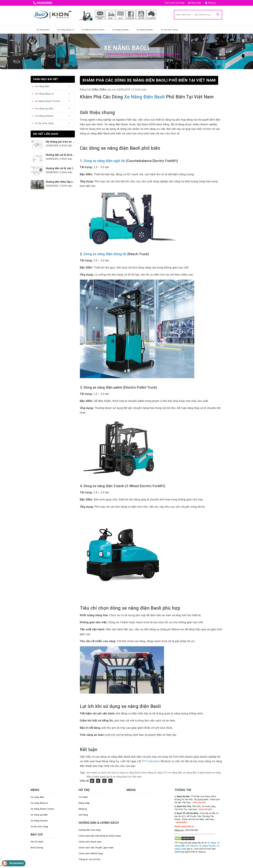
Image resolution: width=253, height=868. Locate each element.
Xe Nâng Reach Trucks (94, 30)
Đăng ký (212, 3)
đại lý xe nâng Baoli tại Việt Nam (124, 777)
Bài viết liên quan (46, 134)
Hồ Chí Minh (37, 842)
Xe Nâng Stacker (145, 30)
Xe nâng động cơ (66, 30)
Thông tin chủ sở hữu (89, 859)
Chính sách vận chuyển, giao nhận (96, 848)
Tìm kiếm (83, 797)
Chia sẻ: (85, 781)
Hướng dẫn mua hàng (90, 830)
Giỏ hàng (83, 815)
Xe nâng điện (43, 30)
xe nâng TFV (161, 773)
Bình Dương (37, 848)
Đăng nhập (195, 3)
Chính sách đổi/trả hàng (91, 853)
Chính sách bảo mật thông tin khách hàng (100, 836)
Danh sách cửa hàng (175, 3)
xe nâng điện (175, 773)
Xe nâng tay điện (121, 30)
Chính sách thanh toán (90, 842)
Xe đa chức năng (170, 30)
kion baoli (92, 773)
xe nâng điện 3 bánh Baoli (197, 773)
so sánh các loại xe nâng (111, 773)
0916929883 (44, 3)
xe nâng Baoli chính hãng (139, 773)
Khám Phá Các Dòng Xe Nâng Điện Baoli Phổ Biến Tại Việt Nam (149, 80)
